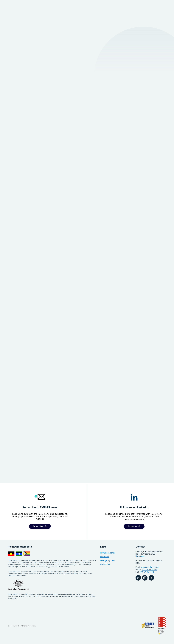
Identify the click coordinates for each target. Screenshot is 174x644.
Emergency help (108, 560)
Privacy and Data (108, 553)
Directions (140, 556)
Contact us (105, 564)
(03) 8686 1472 (147, 572)
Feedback (105, 557)
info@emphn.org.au (150, 567)
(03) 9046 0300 (150, 569)
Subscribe (38, 526)
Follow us (132, 526)
